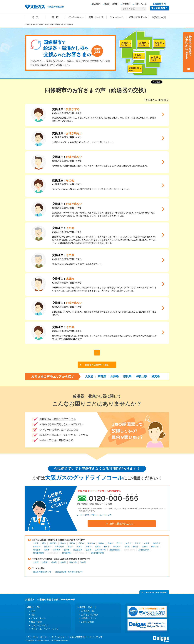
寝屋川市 (48, 547)
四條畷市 (57, 550)
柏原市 (107, 547)
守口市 (119, 543)
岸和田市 (53, 543)
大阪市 (36, 543)
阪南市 (89, 550)
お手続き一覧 (159, 17)
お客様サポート (89, 618)
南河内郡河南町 (98, 553)
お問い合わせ (140, 4)
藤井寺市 (155, 547)
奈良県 (127, 376)
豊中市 (63, 543)
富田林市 (37, 547)
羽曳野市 (117, 547)
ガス (35, 17)
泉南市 (47, 550)
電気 (55, 17)
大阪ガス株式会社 (78, 637)
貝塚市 (110, 543)
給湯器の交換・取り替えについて (69, 572)
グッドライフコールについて (95, 515)
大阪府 (63, 24)
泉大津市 (91, 543)
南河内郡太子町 (81, 553)
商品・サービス (96, 17)
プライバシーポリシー (38, 637)
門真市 (127, 547)
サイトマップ (96, 637)
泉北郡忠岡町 (144, 550)
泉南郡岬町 (67, 553)
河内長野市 (59, 547)
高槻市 (101, 543)
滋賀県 (156, 376)
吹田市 (81, 543)
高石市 (145, 547)
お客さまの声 (43, 24)
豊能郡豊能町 (115, 550)
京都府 (102, 376)
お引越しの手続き (90, 615)
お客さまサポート (138, 17)
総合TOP (96, 4)
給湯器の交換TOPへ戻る (97, 365)
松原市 (70, 547)
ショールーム (117, 17)
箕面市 (98, 547)
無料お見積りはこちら (122, 524)
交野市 (67, 550)
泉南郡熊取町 (38, 553)
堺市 (44, 543)
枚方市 (129, 543)
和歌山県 (141, 376)
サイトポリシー (59, 637)
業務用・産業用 (111, 4)
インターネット (76, 17)
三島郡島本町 (100, 550)
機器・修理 (36, 622)
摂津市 (136, 547)
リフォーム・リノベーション (45, 629)
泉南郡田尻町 (53, 553)
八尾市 (147, 543)
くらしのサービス (40, 625)
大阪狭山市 (78, 550)
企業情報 (126, 4)
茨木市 (138, 543)
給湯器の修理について (42, 572)
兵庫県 (115, 376)
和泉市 (89, 547)
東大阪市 (37, 550)
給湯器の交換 (54, 24)
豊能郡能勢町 (129, 550)
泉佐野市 (157, 543)
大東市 (79, 547)
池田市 (72, 543)
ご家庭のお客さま (31, 24)
